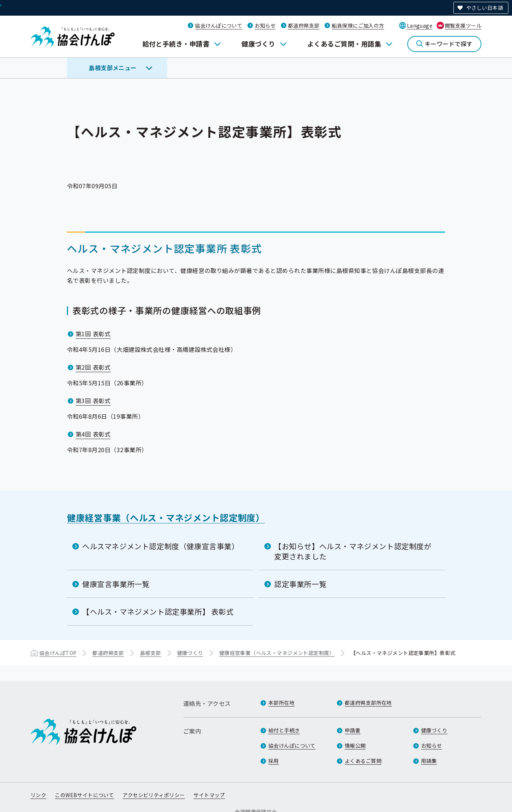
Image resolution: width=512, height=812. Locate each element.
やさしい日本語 (485, 8)
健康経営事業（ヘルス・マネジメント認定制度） (166, 517)
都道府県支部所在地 (368, 703)
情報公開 (355, 745)
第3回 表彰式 (93, 401)
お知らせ (265, 25)
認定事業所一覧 (300, 584)
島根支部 (151, 653)
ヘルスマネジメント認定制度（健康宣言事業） (161, 546)
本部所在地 (281, 703)
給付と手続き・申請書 (176, 44)
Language (420, 25)
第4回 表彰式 (93, 434)
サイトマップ (209, 795)
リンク (38, 795)
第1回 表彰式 (93, 334)
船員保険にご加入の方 (358, 25)
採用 (274, 761)
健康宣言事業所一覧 (116, 584)
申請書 (353, 730)
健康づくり (258, 44)
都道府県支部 (304, 25)
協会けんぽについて (219, 25)
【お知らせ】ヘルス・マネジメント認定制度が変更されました (353, 551)
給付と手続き (284, 730)
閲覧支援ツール (463, 25)
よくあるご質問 (363, 761)
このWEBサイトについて (84, 795)
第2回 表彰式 (93, 367)
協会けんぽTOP (58, 653)
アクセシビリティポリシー (154, 795)
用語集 (429, 761)
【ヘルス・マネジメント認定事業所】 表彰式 (158, 612)
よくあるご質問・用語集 (344, 44)
